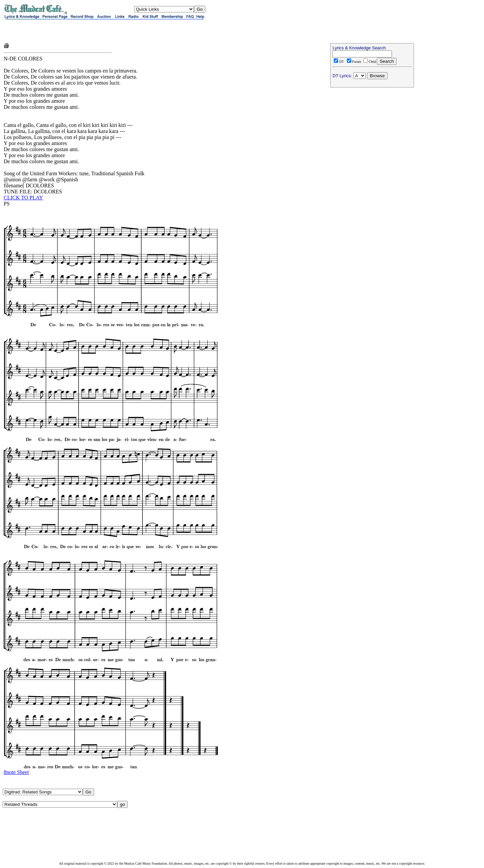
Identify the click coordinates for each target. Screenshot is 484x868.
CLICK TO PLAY (23, 198)
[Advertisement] (82, 31)
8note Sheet (16, 772)
